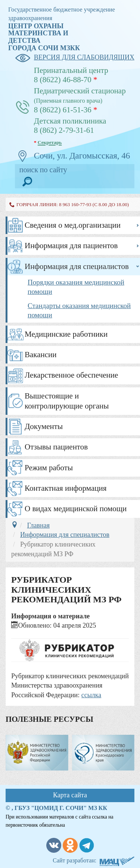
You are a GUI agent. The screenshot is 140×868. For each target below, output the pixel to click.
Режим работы (49, 468)
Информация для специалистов (77, 266)
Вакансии (41, 355)
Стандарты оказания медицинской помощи (79, 310)
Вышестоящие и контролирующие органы (67, 401)
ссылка (91, 695)
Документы (44, 426)
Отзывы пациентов (56, 447)
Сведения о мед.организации (73, 225)
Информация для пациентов (71, 246)
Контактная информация (66, 488)
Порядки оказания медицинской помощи (76, 287)
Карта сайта (70, 795)
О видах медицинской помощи (76, 509)
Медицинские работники (66, 334)
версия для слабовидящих (75, 58)
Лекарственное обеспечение (71, 375)
